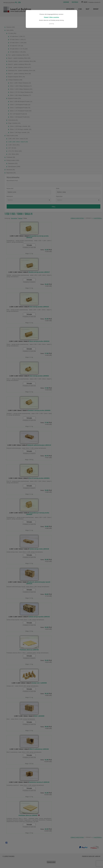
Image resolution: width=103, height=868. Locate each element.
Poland (46, 16)
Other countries (54, 16)
